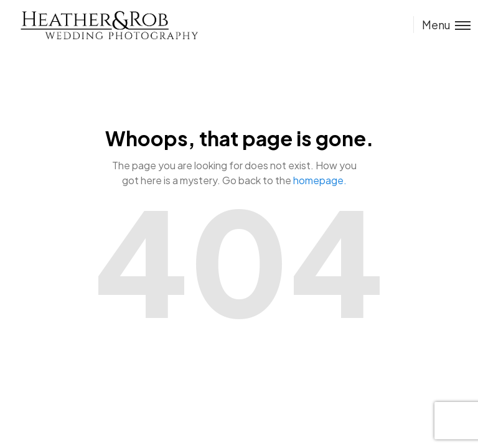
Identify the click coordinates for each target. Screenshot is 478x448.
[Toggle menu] (442, 25)
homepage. (320, 180)
